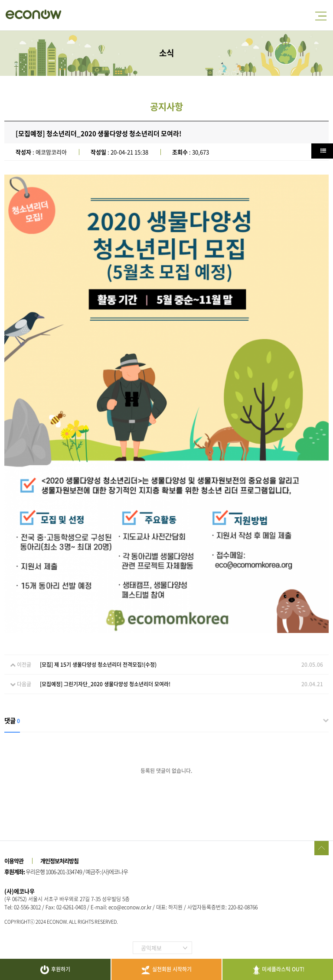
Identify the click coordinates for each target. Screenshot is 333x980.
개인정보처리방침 (59, 861)
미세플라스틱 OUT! (278, 970)
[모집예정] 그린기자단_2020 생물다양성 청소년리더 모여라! (105, 684)
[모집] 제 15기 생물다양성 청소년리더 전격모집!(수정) (98, 665)
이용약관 (14, 861)
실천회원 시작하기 (166, 970)
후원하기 (55, 970)
